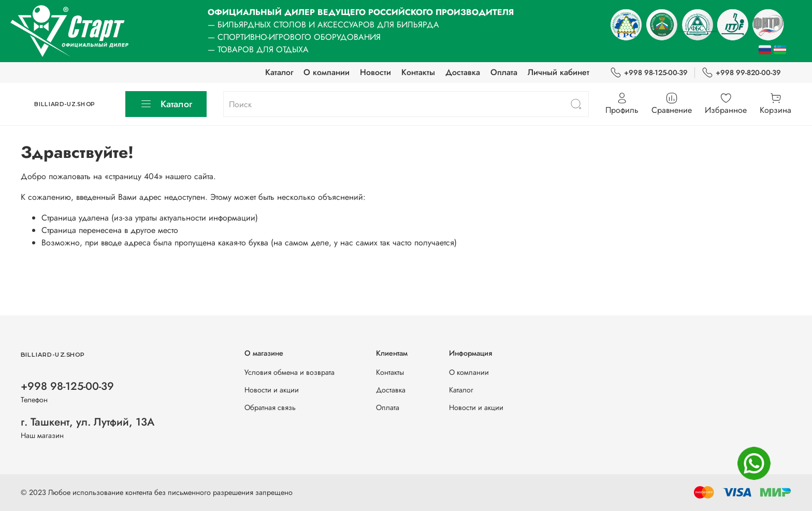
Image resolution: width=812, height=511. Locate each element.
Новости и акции (272, 390)
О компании (327, 72)
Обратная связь (270, 407)
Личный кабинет (559, 72)
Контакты (418, 72)
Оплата (504, 72)
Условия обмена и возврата (289, 372)
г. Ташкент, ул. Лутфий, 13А (88, 422)
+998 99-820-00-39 (741, 73)
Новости (375, 72)
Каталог (279, 72)
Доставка (463, 72)
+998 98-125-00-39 (649, 73)
